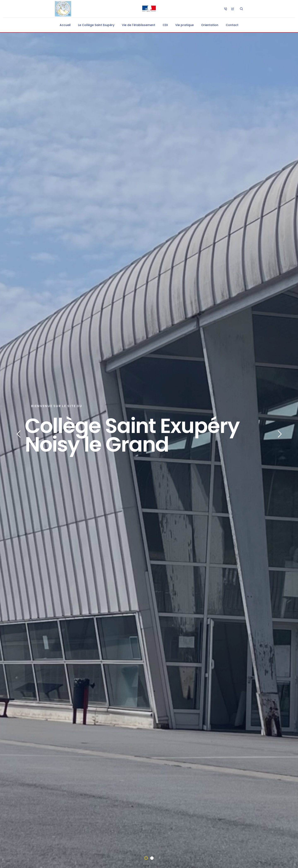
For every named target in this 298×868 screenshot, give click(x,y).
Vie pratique (184, 25)
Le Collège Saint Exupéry (96, 25)
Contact (232, 25)
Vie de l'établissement (139, 25)
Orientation (210, 25)
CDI (165, 25)
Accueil (65, 25)
